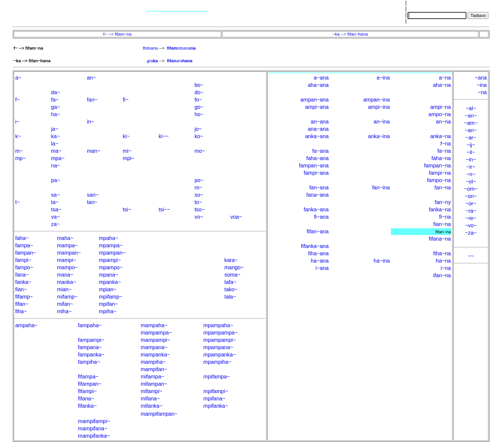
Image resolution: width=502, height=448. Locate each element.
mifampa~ (153, 377)
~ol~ (471, 182)
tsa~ (56, 210)
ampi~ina (379, 107)
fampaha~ (90, 325)
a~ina (383, 78)
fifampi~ (87, 391)
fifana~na (440, 239)
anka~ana (317, 136)
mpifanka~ (216, 406)
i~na (446, 268)
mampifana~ (93, 429)
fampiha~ (89, 362)
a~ (18, 78)
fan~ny (443, 202)
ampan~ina (377, 100)
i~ (17, 122)
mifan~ (65, 304)
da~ (56, 92)
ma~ (57, 151)
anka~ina (379, 136)
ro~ (199, 188)
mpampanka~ (220, 355)
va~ (56, 217)
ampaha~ (26, 325)
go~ (199, 107)
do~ (199, 92)
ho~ (199, 114)
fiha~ (21, 311)
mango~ (234, 267)
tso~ (200, 210)
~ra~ (471, 211)
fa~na (444, 151)
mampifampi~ (94, 421)
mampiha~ (153, 362)
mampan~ (69, 253)
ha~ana (320, 261)
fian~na (442, 224)
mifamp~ (67, 297)
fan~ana (319, 188)
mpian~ (108, 289)
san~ (93, 195)
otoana (150, 48)
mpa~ (58, 158)
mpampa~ (111, 245)
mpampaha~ (218, 325)
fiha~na (442, 253)
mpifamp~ (111, 297)
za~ (56, 224)
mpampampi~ (220, 340)
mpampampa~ (221, 333)
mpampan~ (112, 253)
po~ (199, 180)
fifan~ (22, 304)
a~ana (321, 78)
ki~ (126, 136)
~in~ (471, 160)
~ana (481, 78)
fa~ (55, 100)
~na (482, 92)
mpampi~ (110, 260)
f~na (446, 144)
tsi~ (127, 210)
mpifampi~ (216, 391)
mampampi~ (155, 340)
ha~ (56, 114)
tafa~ (230, 282)
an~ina (382, 122)
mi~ (127, 151)
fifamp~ (24, 297)
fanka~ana (316, 210)
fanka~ (23, 282)
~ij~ (471, 145)
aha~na (442, 85)
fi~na (445, 217)
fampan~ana (314, 166)
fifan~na (443, 232)
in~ (90, 122)
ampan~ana (315, 100)
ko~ (199, 136)
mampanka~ (156, 355)
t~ (18, 202)
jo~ (198, 129)
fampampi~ (91, 340)
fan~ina (381, 188)
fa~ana (321, 151)
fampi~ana (316, 173)
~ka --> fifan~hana (350, 34)
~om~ (471, 189)
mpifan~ (108, 304)
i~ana (322, 268)
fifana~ (86, 399)
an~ (91, 78)
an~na (443, 122)
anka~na (440, 136)
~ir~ (471, 167)
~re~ (471, 218)
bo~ (199, 85)
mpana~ (108, 275)
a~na (445, 78)
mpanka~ (110, 282)
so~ (199, 195)
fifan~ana (318, 231)
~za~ (471, 233)
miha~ (64, 311)
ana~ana (318, 129)
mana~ (65, 275)
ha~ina (382, 261)
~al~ (471, 108)
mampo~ (67, 267)
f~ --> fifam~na (117, 34)
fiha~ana (318, 253)
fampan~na (438, 166)
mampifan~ (154, 369)
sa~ (56, 195)
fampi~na (440, 173)
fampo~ (24, 267)
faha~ (22, 238)
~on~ (471, 196)
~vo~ (471, 225)
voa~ (236, 217)
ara (180, 61)
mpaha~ (108, 238)
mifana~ (150, 399)
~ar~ (471, 138)
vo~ (199, 217)
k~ (18, 136)
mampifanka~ (94, 436)
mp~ (21, 158)
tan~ (92, 202)
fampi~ (23, 260)
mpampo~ (111, 267)
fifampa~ (88, 377)
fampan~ (26, 253)
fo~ (198, 100)
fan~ (92, 100)
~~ (471, 256)
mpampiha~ (218, 362)
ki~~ (164, 136)
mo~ (200, 151)
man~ (93, 151)
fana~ (22, 275)
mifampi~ (152, 391)
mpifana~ (215, 399)
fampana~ (90, 347)
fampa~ (24, 245)
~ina (482, 85)
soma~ (232, 275)
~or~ (471, 204)
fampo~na (439, 180)
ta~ (55, 202)
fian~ (21, 289)
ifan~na (442, 275)
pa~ (56, 180)
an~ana (320, 122)
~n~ (471, 174)
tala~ (230, 297)
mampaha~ (154, 325)
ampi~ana (317, 107)
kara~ (231, 260)
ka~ (56, 136)
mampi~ (66, 260)
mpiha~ (108, 311)
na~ (56, 166)
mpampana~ (218, 347)
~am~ (471, 123)
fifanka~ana (315, 246)
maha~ (65, 238)
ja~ (55, 129)
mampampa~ (156, 333)
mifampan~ (154, 384)
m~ (19, 151)
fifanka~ (87, 406)
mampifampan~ (159, 414)
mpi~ (129, 158)
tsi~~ (165, 210)
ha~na (443, 261)
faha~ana (318, 158)
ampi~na (440, 107)
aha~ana (318, 85)
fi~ (126, 100)
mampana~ (154, 347)
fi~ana (321, 217)
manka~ (66, 282)
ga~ (56, 107)
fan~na (443, 188)
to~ (198, 202)
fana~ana (318, 195)
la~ (55, 144)
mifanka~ (152, 406)
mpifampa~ (217, 377)
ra (152, 61)
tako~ (231, 289)
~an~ (471, 116)
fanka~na (440, 210)
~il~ (471, 152)
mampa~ (67, 245)
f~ (18, 100)
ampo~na (440, 114)
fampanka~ (91, 355)
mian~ (64, 289)
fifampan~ (90, 384)
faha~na (441, 158)
